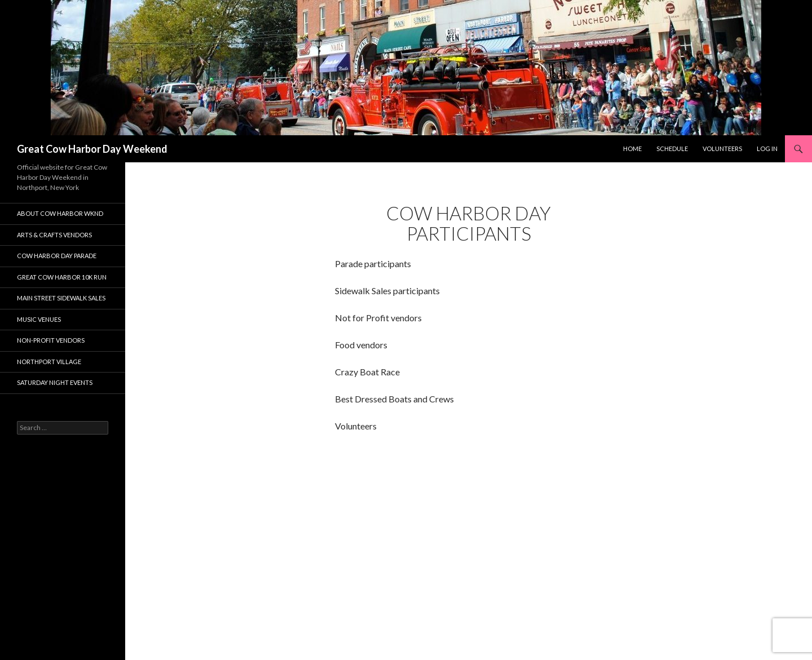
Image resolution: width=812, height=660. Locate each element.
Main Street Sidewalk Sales (61, 298)
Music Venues (39, 319)
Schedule (672, 149)
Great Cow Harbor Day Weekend (92, 149)
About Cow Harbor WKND (60, 213)
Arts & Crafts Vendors (54, 235)
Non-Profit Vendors (51, 340)
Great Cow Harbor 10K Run (62, 277)
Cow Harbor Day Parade (57, 256)
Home (632, 149)
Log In (767, 149)
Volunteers (722, 149)
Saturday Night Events (55, 382)
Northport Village (49, 362)
